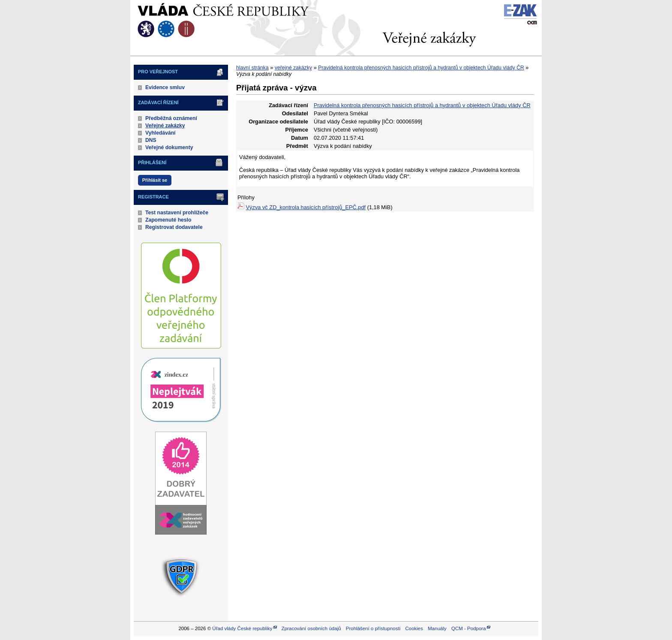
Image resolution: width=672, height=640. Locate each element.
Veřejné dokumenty (169, 147)
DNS (151, 140)
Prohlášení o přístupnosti (373, 628)
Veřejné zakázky (165, 126)
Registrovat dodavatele (174, 227)
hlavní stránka (252, 68)
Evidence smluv (165, 87)
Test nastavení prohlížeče (177, 213)
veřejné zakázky (293, 68)
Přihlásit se (155, 180)
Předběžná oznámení (171, 118)
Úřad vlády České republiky (242, 628)
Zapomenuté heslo (168, 220)
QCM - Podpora (469, 628)
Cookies (414, 628)
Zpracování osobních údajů (311, 628)
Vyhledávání (160, 133)
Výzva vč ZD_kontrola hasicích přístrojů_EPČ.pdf (306, 207)
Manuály (437, 628)
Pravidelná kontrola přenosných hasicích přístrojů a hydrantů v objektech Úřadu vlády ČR (421, 68)
